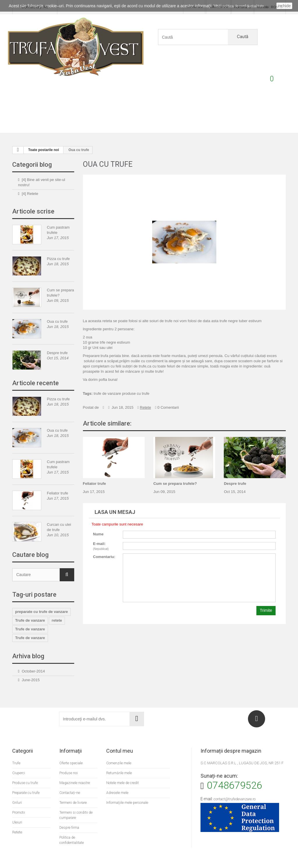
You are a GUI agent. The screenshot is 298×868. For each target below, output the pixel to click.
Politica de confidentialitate (72, 827)
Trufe (29, 111)
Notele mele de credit (123, 770)
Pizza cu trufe (58, 246)
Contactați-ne (70, 780)
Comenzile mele (119, 750)
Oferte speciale (72, 750)
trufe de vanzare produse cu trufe (122, 380)
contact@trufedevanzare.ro (236, 786)
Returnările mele (119, 760)
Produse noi (69, 760)
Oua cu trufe (57, 308)
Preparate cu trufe (98, 112)
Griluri (132, 111)
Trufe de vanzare (30, 607)
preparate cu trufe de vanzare (41, 599)
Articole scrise (33, 198)
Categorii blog (32, 151)
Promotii (268, 111)
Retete (234, 111)
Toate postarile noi (44, 137)
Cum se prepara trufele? (175, 470)
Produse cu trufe (63, 112)
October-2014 (33, 658)
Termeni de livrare (74, 789)
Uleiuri (200, 111)
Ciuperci (166, 111)
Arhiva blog (28, 643)
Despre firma (70, 814)
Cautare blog (30, 542)
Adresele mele (118, 780)
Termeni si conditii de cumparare (76, 802)
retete (57, 607)
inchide (284, 6)
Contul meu (120, 738)
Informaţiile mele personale (128, 789)
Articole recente (36, 370)
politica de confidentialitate (243, 6)
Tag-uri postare (34, 581)
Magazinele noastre (76, 770)
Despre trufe (57, 340)
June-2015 (31, 667)
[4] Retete (30, 181)
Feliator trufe (57, 480)
